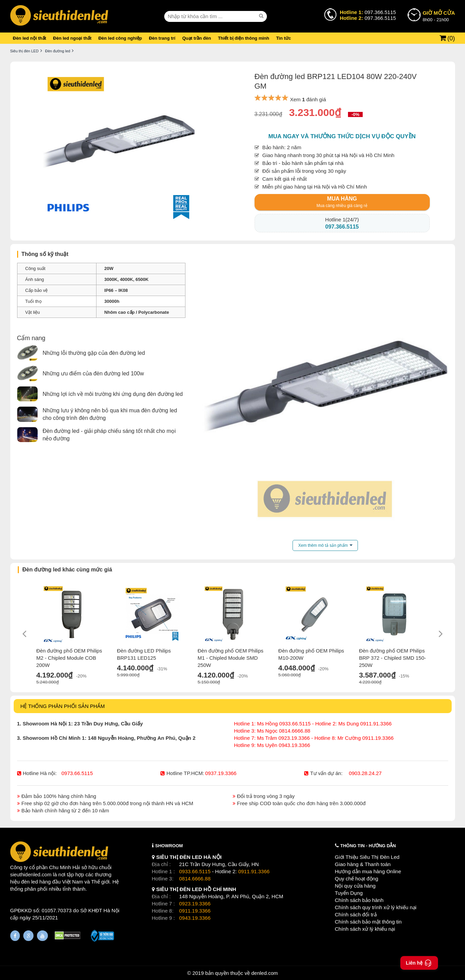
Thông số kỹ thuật (45, 254)
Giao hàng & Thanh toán (363, 864)
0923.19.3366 (195, 904)
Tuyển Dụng (349, 893)
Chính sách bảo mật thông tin (368, 922)
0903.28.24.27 (365, 773)
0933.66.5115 (195, 871)
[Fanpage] (15, 936)
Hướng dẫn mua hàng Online (368, 871)
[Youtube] (42, 936)
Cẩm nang (31, 338)
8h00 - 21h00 (439, 16)
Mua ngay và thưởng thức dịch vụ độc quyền (342, 136)
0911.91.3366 (254, 871)
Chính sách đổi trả (356, 914)
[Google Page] (28, 936)
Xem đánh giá (308, 99)
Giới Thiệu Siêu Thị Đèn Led (367, 857)
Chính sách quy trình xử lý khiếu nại (376, 907)
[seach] (262, 16)
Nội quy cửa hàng (355, 886)
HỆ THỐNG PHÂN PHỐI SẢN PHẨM (63, 706)
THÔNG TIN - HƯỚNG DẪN (368, 846)
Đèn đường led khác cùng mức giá (67, 570)
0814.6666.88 (195, 879)
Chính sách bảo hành (359, 900)
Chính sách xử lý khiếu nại (365, 929)
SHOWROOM (169, 846)
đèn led (30, 882)
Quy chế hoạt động (357, 879)
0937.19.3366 (221, 773)
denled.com (264, 973)
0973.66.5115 (77, 773)
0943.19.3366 (195, 918)
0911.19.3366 (195, 911)
